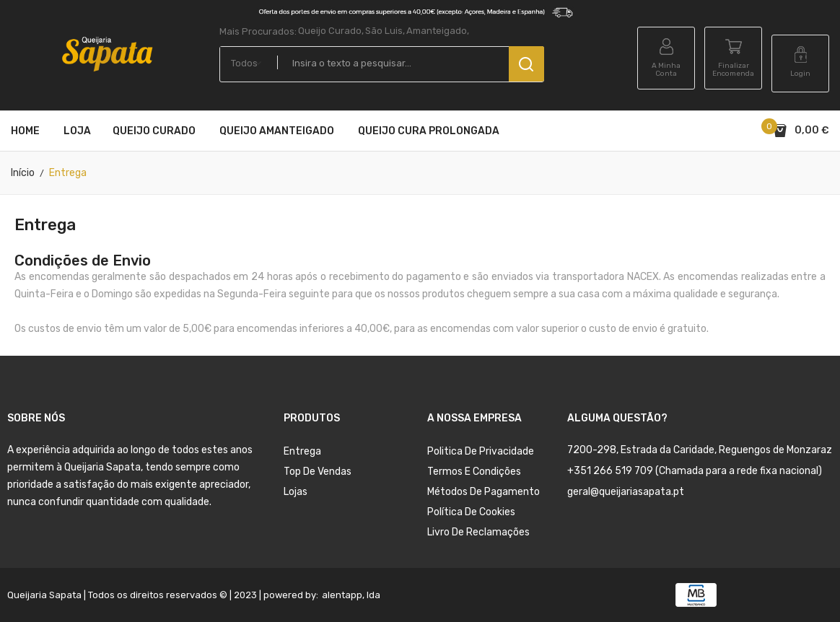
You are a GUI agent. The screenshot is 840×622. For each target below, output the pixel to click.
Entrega (302, 451)
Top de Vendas (318, 472)
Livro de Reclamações (478, 532)
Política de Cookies (471, 512)
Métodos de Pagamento (484, 492)
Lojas (296, 492)
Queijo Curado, (331, 31)
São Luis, (385, 31)
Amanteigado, (438, 31)
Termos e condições (474, 472)
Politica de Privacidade (481, 451)
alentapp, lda (351, 595)
